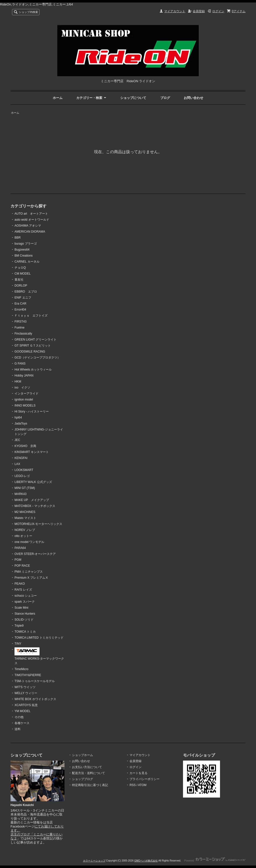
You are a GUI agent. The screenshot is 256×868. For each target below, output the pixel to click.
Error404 (20, 310)
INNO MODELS (25, 406)
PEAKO (20, 584)
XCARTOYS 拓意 (26, 705)
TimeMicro (21, 669)
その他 (19, 717)
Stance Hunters (25, 614)
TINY (18, 644)
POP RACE (22, 566)
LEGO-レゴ (22, 476)
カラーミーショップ (94, 861)
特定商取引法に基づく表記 (90, 785)
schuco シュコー (26, 596)
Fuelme (19, 328)
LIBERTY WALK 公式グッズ (33, 482)
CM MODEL (23, 274)
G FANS (20, 364)
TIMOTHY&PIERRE (28, 675)
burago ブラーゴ (26, 244)
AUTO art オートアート (31, 214)
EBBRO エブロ (26, 292)
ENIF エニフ (23, 298)
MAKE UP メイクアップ (32, 500)
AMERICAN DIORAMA (30, 232)
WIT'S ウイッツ (25, 687)
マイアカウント (175, 11)
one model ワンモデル (29, 542)
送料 (17, 729)
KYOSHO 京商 (25, 446)
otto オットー (23, 536)
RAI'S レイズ (23, 590)
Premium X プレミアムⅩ (31, 578)
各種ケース (22, 723)
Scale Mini (21, 608)
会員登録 (199, 11)
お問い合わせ (193, 98)
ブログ (165, 98)
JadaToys (21, 424)
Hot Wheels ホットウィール (33, 370)
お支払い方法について (87, 767)
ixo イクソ (22, 388)
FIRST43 (20, 322)
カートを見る (138, 773)
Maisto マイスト (25, 518)
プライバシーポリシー (144, 779)
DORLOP (21, 286)
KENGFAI (21, 458)
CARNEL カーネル (27, 262)
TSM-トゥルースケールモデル (35, 681)
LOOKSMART (24, 470)
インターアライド (26, 394)
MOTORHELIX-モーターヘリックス (38, 524)
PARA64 (20, 548)
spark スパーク (25, 602)
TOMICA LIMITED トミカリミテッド (39, 638)
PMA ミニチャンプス (29, 572)
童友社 (19, 280)
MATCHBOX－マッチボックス (35, 506)
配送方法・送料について (88, 773)
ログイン (218, 11)
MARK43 (20, 494)
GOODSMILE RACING (30, 352)
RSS (133, 785)
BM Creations (24, 256)
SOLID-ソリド (24, 620)
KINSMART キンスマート (32, 452)
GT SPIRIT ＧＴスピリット (33, 346)
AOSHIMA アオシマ (28, 226)
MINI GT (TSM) (25, 488)
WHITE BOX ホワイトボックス (35, 699)
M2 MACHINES (25, 512)
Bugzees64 (22, 250)
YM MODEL (22, 711)
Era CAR (20, 304)
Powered (215, 861)
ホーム (58, 98)
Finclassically (23, 334)
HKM (18, 382)
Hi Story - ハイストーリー (32, 412)
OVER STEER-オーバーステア (35, 554)
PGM (18, 560)
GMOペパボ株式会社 (146, 861)
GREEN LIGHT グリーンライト (35, 340)
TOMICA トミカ (25, 632)
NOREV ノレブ (25, 530)
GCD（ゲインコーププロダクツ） (37, 358)
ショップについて (133, 98)
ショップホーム (82, 755)
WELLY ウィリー (26, 693)
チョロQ (20, 268)
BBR (18, 238)
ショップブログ (82, 779)
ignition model (24, 400)
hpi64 (18, 418)
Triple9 (19, 626)
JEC (17, 440)
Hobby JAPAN (24, 376)
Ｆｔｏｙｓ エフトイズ (31, 316)
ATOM (142, 785)
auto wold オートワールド (32, 220)
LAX (17, 464)
